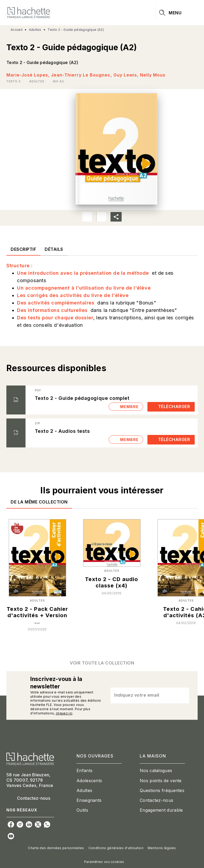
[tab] (23, 249)
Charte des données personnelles (56, 848)
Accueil (17, 30)
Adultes (35, 30)
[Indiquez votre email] (143, 695)
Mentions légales (162, 848)
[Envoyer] (183, 696)
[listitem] (11, 824)
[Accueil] (29, 13)
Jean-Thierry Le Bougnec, (82, 75)
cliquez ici (64, 714)
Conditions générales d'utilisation (116, 848)
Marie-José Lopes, (29, 75)
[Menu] (177, 13)
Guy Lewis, (127, 75)
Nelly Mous (153, 75)
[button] (15, 81)
